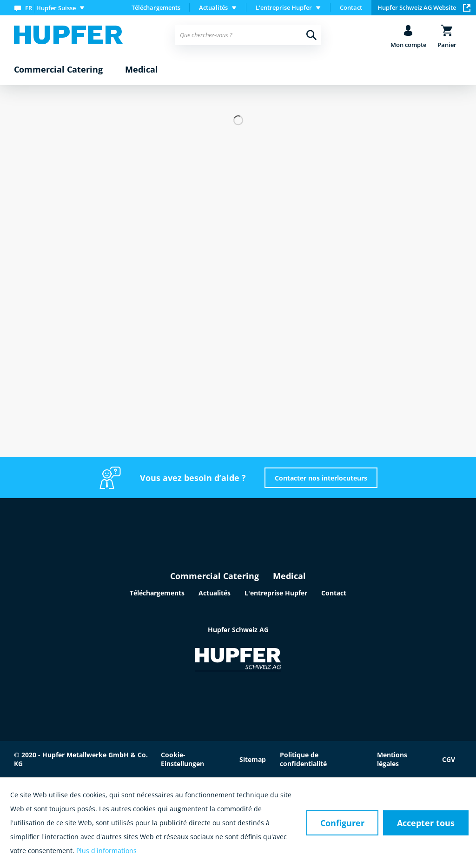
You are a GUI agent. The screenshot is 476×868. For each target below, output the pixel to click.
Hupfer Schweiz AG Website (424, 7)
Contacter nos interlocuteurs (321, 478)
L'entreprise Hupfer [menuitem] (284, 7)
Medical (289, 576)
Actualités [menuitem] (213, 7)
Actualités (215, 593)
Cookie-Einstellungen (182, 759)
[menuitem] (51, 8)
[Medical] (142, 70)
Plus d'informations (106, 851)
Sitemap (253, 759)
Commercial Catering (215, 576)
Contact (351, 7)
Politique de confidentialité (303, 759)
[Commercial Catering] (58, 70)
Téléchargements (156, 7)
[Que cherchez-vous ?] (248, 35)
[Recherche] (311, 35)
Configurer (342, 823)
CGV (449, 759)
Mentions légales (392, 759)
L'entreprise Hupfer (276, 593)
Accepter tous (426, 823)
